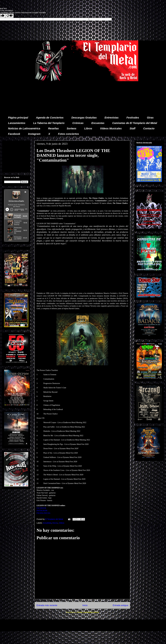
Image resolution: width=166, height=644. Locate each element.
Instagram (34, 134)
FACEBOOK (41, 508)
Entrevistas (112, 118)
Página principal (18, 118)
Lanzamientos (17, 123)
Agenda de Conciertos (50, 118)
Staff (133, 128)
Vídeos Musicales (111, 128)
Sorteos (71, 128)
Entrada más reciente (47, 605)
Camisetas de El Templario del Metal (135, 123)
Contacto (149, 128)
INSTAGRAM (42, 511)
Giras (150, 118)
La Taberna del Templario (49, 123)
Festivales (133, 118)
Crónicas (78, 123)
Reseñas (53, 128)
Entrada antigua (121, 605)
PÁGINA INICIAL (44, 513)
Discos (55, 523)
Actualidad (47, 523)
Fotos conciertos (68, 134)
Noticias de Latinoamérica (24, 128)
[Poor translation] (9, 16)
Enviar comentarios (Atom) (88, 612)
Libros (88, 128)
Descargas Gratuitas (84, 118)
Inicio (85, 605)
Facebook (14, 134)
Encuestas (98, 123)
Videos (62, 523)
